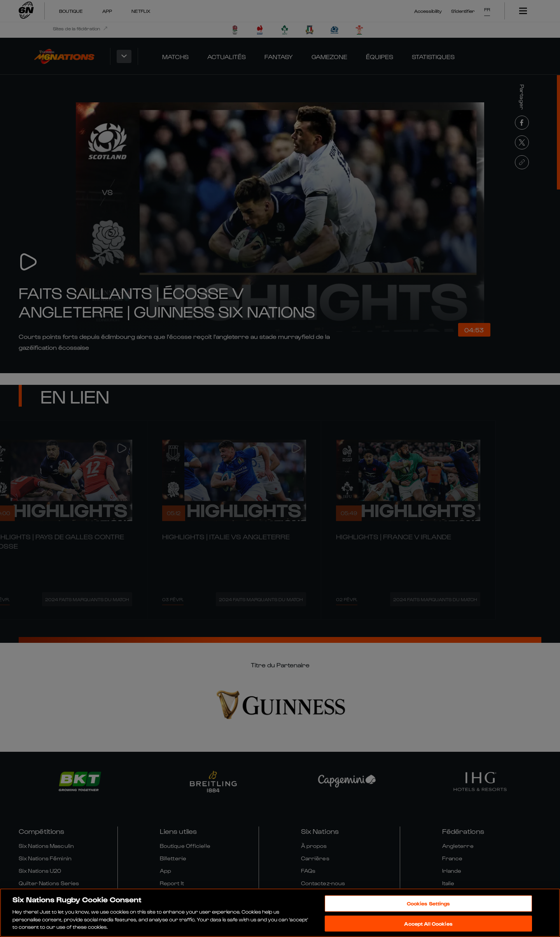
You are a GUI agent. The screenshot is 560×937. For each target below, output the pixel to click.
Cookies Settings (429, 903)
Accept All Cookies (428, 924)
